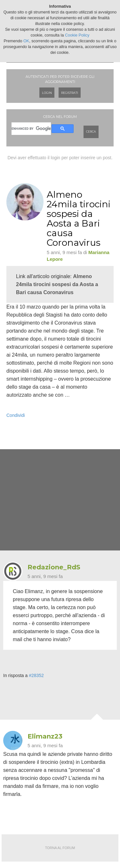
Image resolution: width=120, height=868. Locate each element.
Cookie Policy (77, 35)
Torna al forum (60, 848)
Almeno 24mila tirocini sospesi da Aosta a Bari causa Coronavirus (57, 284)
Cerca (91, 132)
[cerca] (31, 129)
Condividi (16, 415)
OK (26, 41)
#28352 (36, 675)
